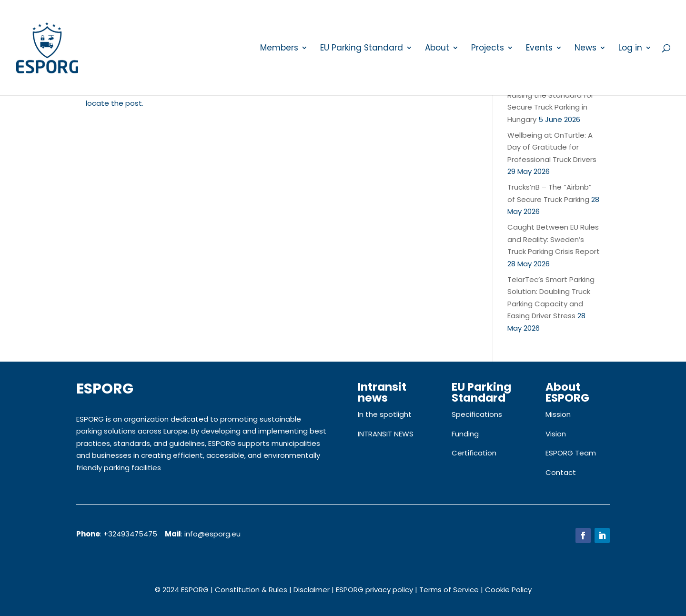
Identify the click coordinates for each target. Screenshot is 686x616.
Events (539, 49)
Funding (465, 434)
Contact (561, 472)
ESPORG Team (571, 453)
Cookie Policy (508, 590)
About (437, 49)
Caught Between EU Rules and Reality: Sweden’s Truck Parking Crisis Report (554, 239)
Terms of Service (449, 590)
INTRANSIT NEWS (386, 434)
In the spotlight (385, 414)
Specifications (477, 414)
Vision (556, 434)
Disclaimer (312, 590)
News (585, 49)
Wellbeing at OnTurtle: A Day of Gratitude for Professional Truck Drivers (552, 147)
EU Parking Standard (362, 49)
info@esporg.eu (212, 534)
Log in (630, 49)
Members (279, 49)
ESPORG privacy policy (374, 590)
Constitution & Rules (251, 590)
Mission (558, 414)
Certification (474, 453)
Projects (488, 49)
